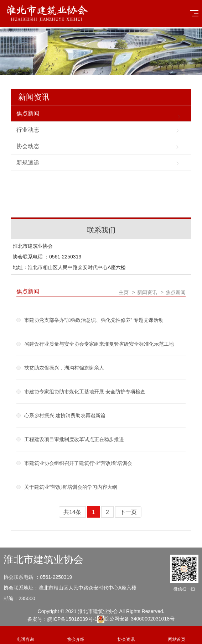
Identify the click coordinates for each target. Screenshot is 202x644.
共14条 (72, 512)
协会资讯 (126, 635)
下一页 (128, 512)
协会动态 (28, 146)
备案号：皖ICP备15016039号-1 (62, 619)
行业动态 (28, 130)
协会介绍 (76, 635)
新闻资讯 (34, 97)
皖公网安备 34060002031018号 (136, 619)
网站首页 (177, 635)
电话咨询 (25, 635)
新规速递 (28, 163)
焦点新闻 (28, 113)
